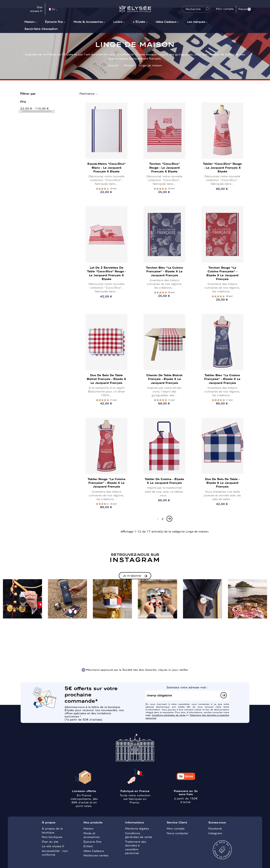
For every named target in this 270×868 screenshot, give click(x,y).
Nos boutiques (52, 837)
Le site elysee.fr (53, 846)
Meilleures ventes (96, 855)
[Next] (169, 519)
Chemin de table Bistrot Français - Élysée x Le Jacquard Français (164, 379)
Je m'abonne (132, 575)
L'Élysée (139, 22)
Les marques (196, 22)
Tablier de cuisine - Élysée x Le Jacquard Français (164, 481)
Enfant (88, 846)
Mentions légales (137, 828)
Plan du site (50, 841)
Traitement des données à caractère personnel (136, 847)
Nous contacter (178, 833)
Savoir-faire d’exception (41, 29)
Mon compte (176, 828)
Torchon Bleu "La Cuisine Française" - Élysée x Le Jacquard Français (164, 271)
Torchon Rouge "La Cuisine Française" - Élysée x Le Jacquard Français (222, 273)
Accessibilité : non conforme (55, 853)
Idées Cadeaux (166, 22)
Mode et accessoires (92, 835)
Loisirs (118, 22)
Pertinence (89, 94)
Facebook (215, 828)
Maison (29, 22)
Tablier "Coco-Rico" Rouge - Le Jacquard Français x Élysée (222, 167)
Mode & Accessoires (88, 22)
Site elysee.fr (36, 9)
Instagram (215, 833)
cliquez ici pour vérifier (173, 670)
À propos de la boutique (52, 830)
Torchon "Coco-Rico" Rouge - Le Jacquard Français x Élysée (164, 167)
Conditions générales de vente (169, 715)
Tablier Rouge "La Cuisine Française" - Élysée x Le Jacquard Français (107, 483)
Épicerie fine (54, 22)
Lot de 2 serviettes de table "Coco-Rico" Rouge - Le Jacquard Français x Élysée (106, 273)
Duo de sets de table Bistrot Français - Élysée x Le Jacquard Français (106, 379)
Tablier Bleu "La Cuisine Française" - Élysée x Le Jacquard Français (222, 379)
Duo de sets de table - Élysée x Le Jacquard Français (222, 483)
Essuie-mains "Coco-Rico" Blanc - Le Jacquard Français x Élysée (107, 167)
